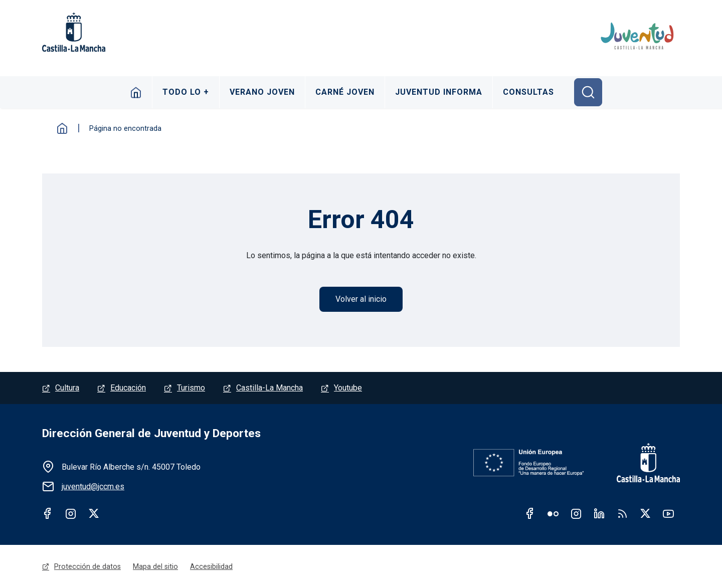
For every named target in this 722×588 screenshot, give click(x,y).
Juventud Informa (439, 92)
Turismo (191, 388)
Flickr (553, 513)
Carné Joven (345, 92)
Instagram (71, 513)
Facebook (48, 513)
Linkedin (599, 513)
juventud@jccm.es (93, 486)
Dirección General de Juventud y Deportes (151, 433)
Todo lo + (186, 92)
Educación (128, 388)
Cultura (67, 388)
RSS (622, 513)
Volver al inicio (361, 299)
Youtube (348, 388)
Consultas (528, 92)
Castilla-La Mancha (269, 388)
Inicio (136, 92)
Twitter (94, 513)
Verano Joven (262, 92)
